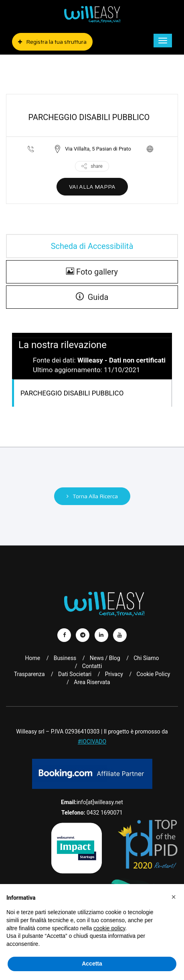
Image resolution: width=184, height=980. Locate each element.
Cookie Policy (153, 674)
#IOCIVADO (92, 742)
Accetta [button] (92, 964)
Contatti (92, 666)
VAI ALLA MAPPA (92, 187)
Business (65, 658)
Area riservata (92, 682)
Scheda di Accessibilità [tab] (92, 246)
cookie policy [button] (109, 928)
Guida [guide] (92, 297)
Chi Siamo (146, 658)
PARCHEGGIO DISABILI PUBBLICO (72, 393)
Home (33, 658)
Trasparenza (29, 674)
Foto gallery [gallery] (92, 272)
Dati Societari (75, 674)
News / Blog (105, 658)
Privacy (114, 674)
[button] (174, 897)
